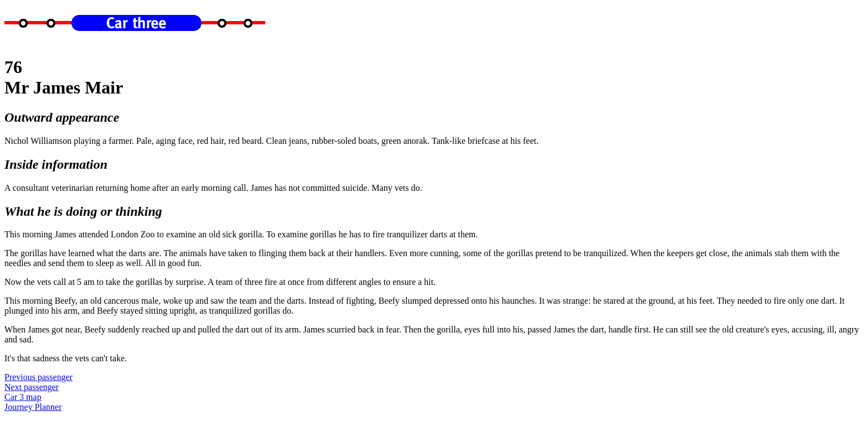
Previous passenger (38, 377)
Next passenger (32, 387)
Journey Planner (33, 407)
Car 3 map (23, 397)
